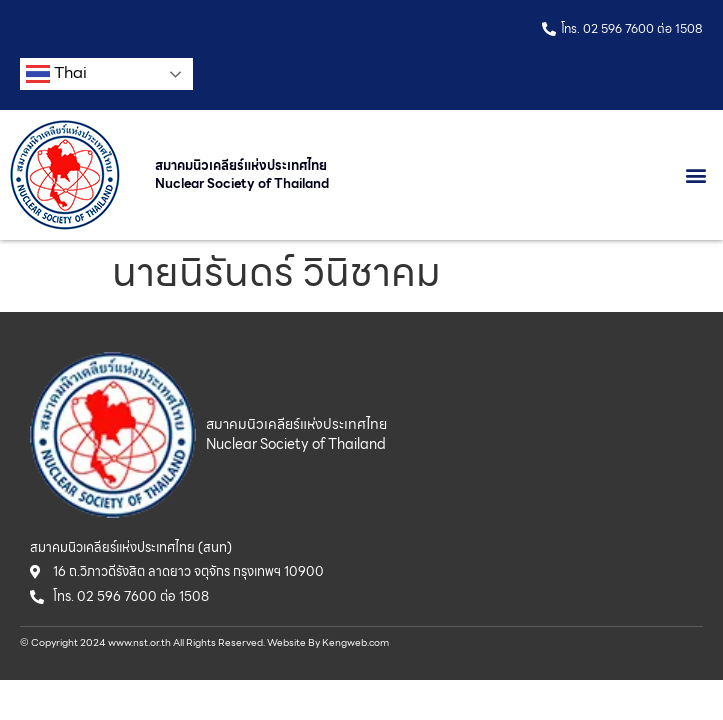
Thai (56, 73)
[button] (696, 175)
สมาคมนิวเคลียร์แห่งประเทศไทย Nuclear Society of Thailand (242, 174)
